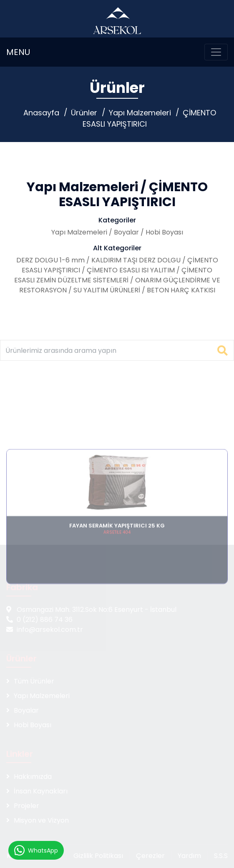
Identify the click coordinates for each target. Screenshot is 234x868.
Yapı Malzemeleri (140, 113)
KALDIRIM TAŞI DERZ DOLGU (136, 260)
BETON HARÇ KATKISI (181, 290)
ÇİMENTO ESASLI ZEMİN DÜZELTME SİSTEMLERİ (113, 275)
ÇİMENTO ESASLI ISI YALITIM (131, 270)
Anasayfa (41, 113)
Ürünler (84, 113)
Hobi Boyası (164, 232)
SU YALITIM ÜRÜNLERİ (107, 290)
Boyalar (126, 232)
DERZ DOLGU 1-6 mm (50, 260)
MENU (18, 52)
